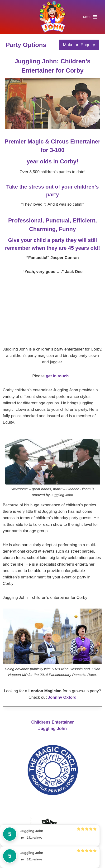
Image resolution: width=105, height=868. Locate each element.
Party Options (26, 45)
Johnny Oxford (62, 697)
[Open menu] (90, 17)
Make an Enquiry (79, 45)
